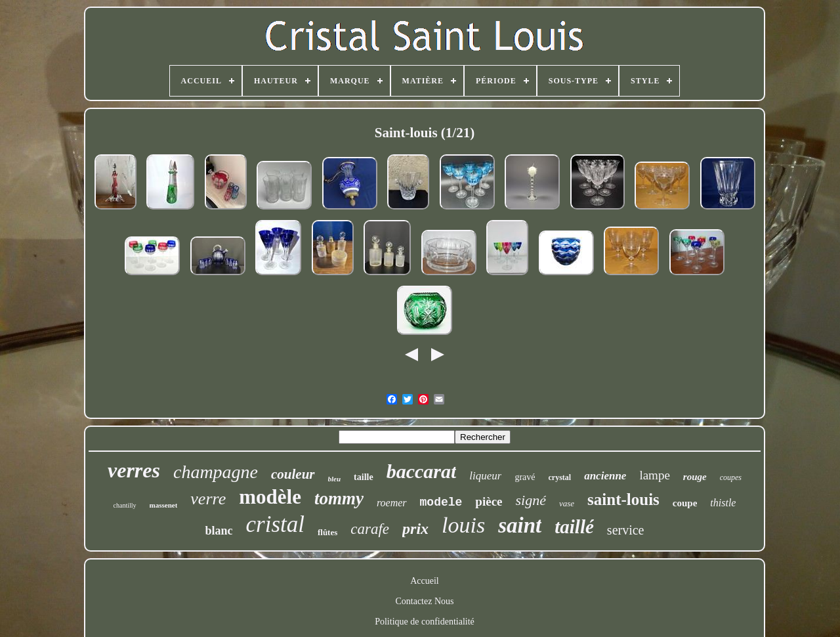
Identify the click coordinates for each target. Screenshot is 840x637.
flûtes (327, 532)
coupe (685, 503)
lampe (654, 475)
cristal (275, 524)
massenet (164, 505)
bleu (335, 479)
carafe (370, 529)
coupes (731, 477)
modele (441, 502)
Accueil (425, 581)
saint (520, 525)
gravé (525, 477)
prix (415, 529)
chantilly (125, 505)
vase (567, 503)
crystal (560, 477)
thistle (723, 503)
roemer (392, 503)
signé (531, 500)
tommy (339, 498)
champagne (216, 472)
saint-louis (623, 499)
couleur (293, 474)
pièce (489, 501)
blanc (219, 531)
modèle (270, 497)
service (626, 530)
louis (463, 525)
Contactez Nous (424, 601)
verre (208, 499)
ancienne (605, 476)
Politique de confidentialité (425, 622)
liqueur (485, 476)
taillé (574, 527)
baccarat (422, 471)
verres (134, 470)
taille (364, 477)
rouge (695, 477)
